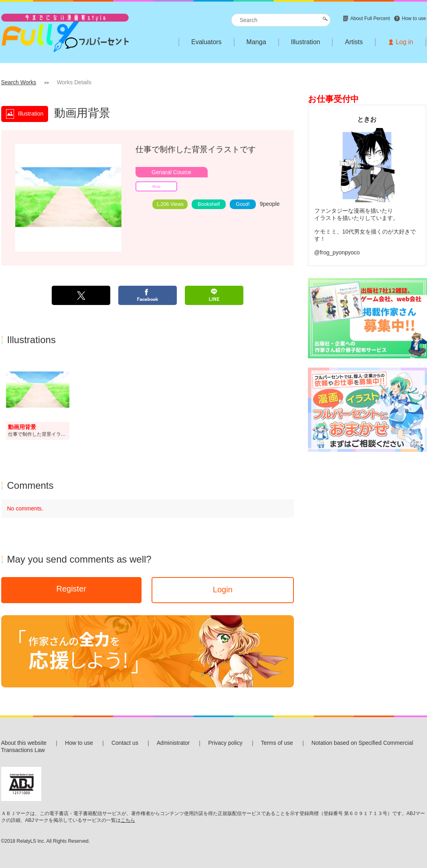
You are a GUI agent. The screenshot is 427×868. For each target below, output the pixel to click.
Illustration (306, 42)
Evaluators (206, 42)
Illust (156, 186)
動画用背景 (22, 427)
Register (71, 589)
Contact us (125, 743)
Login (223, 590)
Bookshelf (209, 204)
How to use (79, 743)
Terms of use (277, 743)
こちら (128, 820)
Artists (354, 42)
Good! (243, 204)
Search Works (19, 82)
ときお (367, 119)
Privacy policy (225, 743)
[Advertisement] (367, 511)
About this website (24, 743)
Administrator (173, 743)
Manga (256, 42)
